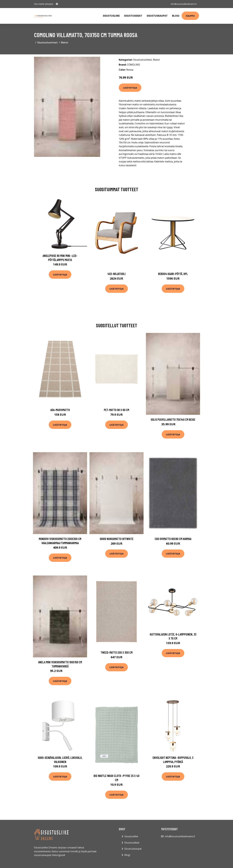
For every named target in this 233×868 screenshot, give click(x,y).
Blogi (176, 16)
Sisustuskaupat (157, 16)
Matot (65, 42)
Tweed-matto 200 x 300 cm (117, 652)
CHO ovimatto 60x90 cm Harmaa (173, 539)
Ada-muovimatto (60, 410)
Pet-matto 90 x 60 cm (116, 410)
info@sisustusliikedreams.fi (184, 4)
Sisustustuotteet (47, 42)
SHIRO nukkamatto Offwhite (117, 539)
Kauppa (190, 16)
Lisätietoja (130, 88)
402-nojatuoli (116, 274)
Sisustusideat (133, 16)
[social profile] (57, 4)
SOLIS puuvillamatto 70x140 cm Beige (173, 419)
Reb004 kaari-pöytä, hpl (173, 274)
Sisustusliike (111, 16)
